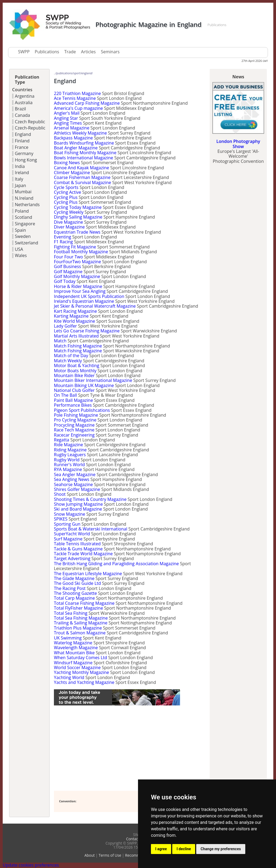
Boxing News (67, 163)
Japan (20, 185)
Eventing (63, 237)
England (23, 134)
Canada (22, 115)
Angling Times (68, 123)
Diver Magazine (69, 227)
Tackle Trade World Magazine (83, 554)
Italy (19, 179)
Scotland (23, 217)
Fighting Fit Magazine (75, 247)
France (22, 147)
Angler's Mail (67, 113)
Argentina (25, 96)
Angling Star (66, 118)
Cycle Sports (66, 187)
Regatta (62, 440)
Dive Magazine (68, 222)
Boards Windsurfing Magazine (84, 143)
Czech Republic (30, 122)
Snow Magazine (70, 514)
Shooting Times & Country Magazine (90, 499)
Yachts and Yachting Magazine (84, 682)
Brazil (20, 109)
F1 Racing (63, 242)
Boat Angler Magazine (76, 148)
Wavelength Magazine (76, 648)
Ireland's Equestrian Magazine (84, 301)
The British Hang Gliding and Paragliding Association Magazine (116, 564)
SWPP (24, 52)
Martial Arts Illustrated (76, 336)
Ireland (22, 173)
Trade (70, 52)
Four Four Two (68, 257)
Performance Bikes (73, 405)
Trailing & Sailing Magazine (81, 623)
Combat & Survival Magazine (82, 182)
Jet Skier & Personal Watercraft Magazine (95, 306)
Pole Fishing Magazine (76, 415)
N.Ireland (24, 198)
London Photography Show (238, 144)
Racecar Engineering (74, 435)
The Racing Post (70, 588)
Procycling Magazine (74, 425)
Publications (47, 52)
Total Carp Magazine (74, 598)
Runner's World (69, 465)
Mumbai (23, 192)
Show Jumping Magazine (78, 504)
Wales (21, 255)
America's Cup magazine (78, 108)
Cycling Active (68, 192)
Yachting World (69, 677)
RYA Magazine (68, 469)
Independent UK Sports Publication (89, 296)
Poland (22, 211)
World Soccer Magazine (77, 667)
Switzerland (26, 243)
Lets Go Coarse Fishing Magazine (87, 331)
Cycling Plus (66, 197)
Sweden (23, 236)
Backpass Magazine (73, 138)
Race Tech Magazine (74, 430)
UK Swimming (68, 638)
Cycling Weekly (69, 212)
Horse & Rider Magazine (78, 286)
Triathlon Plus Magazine (78, 628)
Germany (24, 153)
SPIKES (61, 519)
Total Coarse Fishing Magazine (84, 603)
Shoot (60, 494)
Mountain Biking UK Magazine (84, 385)
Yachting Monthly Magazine (81, 672)
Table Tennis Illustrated (77, 544)
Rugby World (67, 460)
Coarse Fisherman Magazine (82, 177)
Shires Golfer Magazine (77, 489)
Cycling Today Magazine (78, 207)
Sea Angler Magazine (75, 475)
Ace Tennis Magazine (75, 98)
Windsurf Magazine (73, 663)
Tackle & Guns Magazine (78, 549)
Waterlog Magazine (73, 643)
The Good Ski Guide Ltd (77, 583)
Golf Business (68, 266)
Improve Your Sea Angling (80, 291)
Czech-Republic (30, 128)
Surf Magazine (68, 539)
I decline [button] (184, 849)
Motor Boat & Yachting (77, 366)
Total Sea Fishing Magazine (81, 618)
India (20, 166)
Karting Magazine (71, 316)
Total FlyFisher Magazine (78, 608)
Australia (24, 103)
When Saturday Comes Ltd (80, 658)
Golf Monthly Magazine (77, 276)
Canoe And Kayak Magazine (82, 168)
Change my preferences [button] (221, 849)
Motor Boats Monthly (75, 371)
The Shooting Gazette (75, 593)
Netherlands (27, 205)
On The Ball (65, 395)
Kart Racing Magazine (75, 311)
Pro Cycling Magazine (75, 420)
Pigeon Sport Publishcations (82, 410)
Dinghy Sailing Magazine (78, 217)
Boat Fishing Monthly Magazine (85, 153)
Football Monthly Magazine (81, 252)
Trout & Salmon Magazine (80, 633)
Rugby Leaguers (70, 455)
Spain (20, 230)
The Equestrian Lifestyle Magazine (88, 574)
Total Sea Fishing (71, 613)
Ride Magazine (68, 445)
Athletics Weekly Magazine (80, 133)
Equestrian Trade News (77, 232)
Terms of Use (110, 855)
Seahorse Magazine (73, 484)
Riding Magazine (70, 450)
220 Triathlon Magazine (77, 93)
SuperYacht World (72, 534)
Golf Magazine (68, 272)
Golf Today (65, 281)
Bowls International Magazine (84, 158)
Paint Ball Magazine (73, 400)
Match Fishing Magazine (78, 346)
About (89, 855)
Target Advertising (72, 558)
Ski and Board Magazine (78, 509)
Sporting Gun (67, 524)
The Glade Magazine (74, 578)
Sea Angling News (72, 479)
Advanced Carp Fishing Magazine (87, 103)
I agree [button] (161, 849)
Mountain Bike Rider (74, 375)
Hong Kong (26, 160)
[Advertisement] (117, 748)
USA (19, 249)
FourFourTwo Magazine (77, 262)
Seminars (110, 52)
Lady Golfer (65, 326)
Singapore (25, 224)
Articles (88, 52)
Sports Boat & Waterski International (91, 529)
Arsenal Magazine (72, 128)
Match (60, 341)
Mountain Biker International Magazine (93, 380)
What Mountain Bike (74, 653)
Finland (22, 141)
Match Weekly (68, 361)
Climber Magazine (72, 173)
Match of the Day (71, 356)
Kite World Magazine (75, 321)
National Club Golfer (74, 390)
